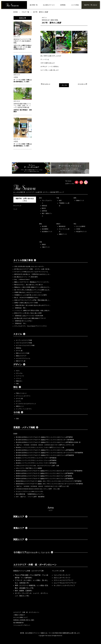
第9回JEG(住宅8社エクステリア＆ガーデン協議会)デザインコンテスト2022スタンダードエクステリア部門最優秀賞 (49, 471)
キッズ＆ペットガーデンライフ (64, 585)
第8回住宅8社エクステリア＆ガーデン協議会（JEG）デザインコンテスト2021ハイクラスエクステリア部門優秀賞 (49, 481)
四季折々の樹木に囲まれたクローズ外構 (26, 303)
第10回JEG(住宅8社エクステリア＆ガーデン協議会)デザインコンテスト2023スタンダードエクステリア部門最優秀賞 (50, 453)
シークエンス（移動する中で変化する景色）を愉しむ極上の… (32, 311)
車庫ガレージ (20, 406)
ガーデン (19, 401)
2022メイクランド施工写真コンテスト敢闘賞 (29, 468)
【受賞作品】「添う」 (21, 323)
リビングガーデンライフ (62, 575)
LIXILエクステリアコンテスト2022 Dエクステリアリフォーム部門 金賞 (38, 466)
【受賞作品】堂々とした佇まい (23, 321)
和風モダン (19, 381)
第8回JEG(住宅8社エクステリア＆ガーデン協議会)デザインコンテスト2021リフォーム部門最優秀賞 (45, 479)
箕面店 (44, 245)
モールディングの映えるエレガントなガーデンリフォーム (31, 272)
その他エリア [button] (33, 552)
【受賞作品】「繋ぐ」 (21, 308)
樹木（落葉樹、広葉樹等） (24, 591)
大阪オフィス (46, 247)
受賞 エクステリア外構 (23, 353)
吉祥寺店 (44, 211)
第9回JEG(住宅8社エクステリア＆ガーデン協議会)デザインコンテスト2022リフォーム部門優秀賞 (44, 476)
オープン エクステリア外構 (24, 340)
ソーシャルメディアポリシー (22, 625)
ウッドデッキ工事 (58, 571)
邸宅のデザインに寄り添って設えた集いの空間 (28, 313)
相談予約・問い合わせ (91, 5)
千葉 (58, 198)
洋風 (17, 384)
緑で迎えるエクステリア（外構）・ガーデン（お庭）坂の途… (32, 269)
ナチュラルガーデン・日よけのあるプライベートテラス (31, 326)
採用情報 (63, 5)
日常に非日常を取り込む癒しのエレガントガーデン (29, 267)
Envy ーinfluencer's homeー (22, 279)
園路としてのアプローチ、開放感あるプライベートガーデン (32, 282)
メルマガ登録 (75, 5)
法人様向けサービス (49, 5)
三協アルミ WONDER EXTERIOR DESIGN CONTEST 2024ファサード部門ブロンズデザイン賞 (45, 445)
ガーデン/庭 (19, 399)
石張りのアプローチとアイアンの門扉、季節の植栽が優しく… (32, 300)
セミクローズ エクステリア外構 (25, 345)
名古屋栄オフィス (47, 232)
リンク (15, 209)
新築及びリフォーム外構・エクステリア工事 (28, 571)
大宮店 (78, 229)
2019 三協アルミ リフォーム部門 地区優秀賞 (30, 497)
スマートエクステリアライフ (63, 580)
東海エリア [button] (20, 528)
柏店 (60, 201)
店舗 (17, 419)
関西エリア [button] (20, 539)
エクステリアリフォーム (23, 358)
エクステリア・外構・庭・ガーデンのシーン (35, 565)
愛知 (41, 224)
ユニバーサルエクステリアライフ (65, 583)
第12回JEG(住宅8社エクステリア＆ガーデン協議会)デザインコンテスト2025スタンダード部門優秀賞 (45, 440)
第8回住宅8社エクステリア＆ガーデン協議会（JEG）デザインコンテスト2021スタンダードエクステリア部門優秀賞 (49, 484)
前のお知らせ (45, 84)
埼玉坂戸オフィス (81, 232)
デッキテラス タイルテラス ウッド (26, 404)
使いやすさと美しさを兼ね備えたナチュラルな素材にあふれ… (32, 290)
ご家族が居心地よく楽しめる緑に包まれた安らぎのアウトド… (32, 305)
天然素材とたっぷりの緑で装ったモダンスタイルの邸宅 (31, 295)
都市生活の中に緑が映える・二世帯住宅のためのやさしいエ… (32, 274)
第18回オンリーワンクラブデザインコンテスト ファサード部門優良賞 (36, 458)
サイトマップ (17, 206)
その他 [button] (18, 412)
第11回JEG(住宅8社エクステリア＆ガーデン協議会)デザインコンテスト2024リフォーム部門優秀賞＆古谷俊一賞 (48, 442)
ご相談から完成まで (19, 615)
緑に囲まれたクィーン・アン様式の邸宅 (26, 277)
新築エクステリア (21, 356)
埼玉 (75, 224)
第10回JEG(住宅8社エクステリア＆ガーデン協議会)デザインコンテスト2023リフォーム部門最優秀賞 (45, 450)
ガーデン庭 (19, 351)
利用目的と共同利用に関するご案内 (24, 620)
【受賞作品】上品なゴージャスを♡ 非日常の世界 (29, 316)
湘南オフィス (63, 234)
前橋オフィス (80, 201)
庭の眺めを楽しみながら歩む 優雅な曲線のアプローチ (30, 318)
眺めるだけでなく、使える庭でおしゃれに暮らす (29, 285)
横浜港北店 (62, 226)
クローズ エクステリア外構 (24, 343)
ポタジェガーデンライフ (62, 578)
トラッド (19, 378)
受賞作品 (19, 348)
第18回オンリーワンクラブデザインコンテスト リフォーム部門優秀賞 (36, 460)
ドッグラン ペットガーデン (24, 409)
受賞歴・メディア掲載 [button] (26, 427)
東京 (41, 198)
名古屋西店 (45, 229)
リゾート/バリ (20, 376)
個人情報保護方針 (19, 623)
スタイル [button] (19, 334)
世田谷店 (44, 206)
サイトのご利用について (20, 617)
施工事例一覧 (34, 5)
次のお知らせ (83, 84)
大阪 (41, 242)
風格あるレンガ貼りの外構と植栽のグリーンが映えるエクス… (32, 287)
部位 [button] (17, 387)
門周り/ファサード (21, 393)
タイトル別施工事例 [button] (25, 260)
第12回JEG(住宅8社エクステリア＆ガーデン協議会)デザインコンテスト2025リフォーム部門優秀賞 (44, 437)
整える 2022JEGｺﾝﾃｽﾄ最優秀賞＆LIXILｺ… (27, 298)
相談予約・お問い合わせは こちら (25, 200)
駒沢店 (44, 208)
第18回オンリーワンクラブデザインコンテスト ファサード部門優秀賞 (36, 463)
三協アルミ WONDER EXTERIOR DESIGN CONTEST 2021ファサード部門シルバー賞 (42, 486)
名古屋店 (44, 226)
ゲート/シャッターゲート (23, 396)
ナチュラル (19, 373)
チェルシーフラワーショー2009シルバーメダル (30, 491)
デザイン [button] (19, 364)
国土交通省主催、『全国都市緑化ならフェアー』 (30, 494)
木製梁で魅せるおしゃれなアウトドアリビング (28, 292)
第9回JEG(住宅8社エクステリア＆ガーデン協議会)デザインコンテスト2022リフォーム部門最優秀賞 (45, 473)
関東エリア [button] (20, 517)
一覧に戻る (64, 85)
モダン (18, 371)
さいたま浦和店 (81, 226)
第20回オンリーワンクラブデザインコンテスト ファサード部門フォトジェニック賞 (40, 447)
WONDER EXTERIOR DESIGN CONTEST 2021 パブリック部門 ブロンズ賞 (38, 489)
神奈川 (58, 224)
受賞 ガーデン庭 (21, 361)
